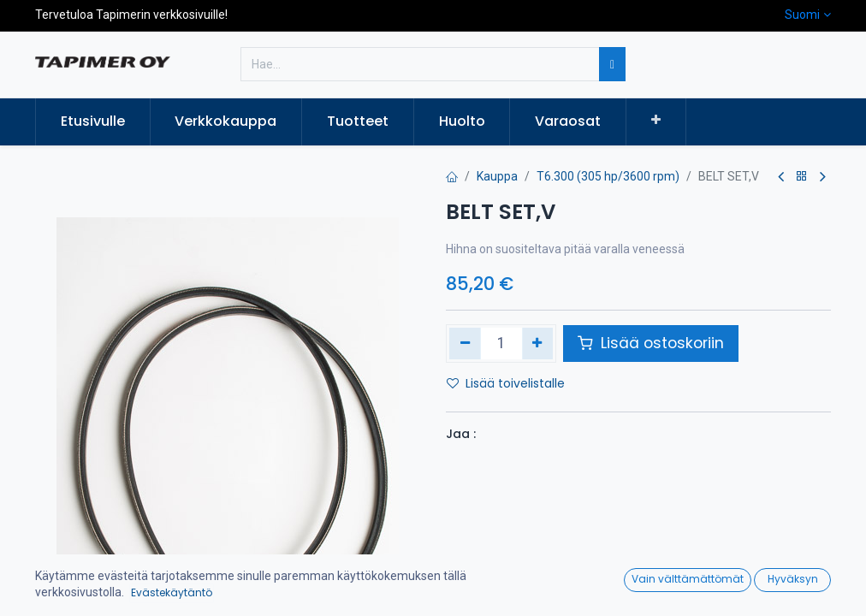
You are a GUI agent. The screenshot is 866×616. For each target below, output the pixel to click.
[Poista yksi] (465, 343)
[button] (656, 121)
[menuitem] (93, 121)
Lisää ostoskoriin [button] (651, 343)
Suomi (802, 15)
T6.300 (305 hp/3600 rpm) (608, 176)
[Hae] (612, 64)
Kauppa (497, 176)
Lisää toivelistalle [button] (506, 383)
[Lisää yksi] (538, 343)
